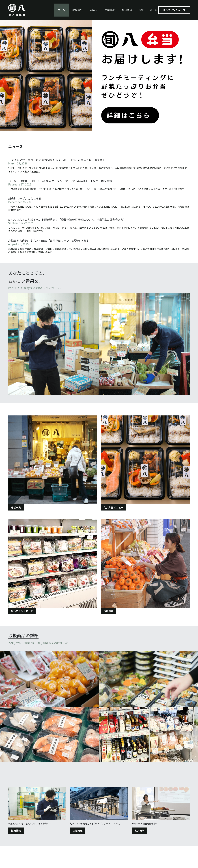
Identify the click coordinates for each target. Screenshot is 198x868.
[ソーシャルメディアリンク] (151, 10)
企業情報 (78, 831)
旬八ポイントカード (22, 611)
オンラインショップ (174, 10)
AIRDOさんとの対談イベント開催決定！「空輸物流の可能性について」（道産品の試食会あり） (67, 219)
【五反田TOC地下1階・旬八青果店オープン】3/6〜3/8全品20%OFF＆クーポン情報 (60, 181)
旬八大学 (140, 831)
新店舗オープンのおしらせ (25, 198)
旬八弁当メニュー (114, 507)
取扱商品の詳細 (23, 635)
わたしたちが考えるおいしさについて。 (36, 288)
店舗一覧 (16, 507)
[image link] (99, 344)
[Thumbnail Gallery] (49, 679)
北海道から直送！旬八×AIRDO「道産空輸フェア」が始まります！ (50, 240)
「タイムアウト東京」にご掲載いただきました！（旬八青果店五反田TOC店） (57, 160)
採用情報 (109, 611)
